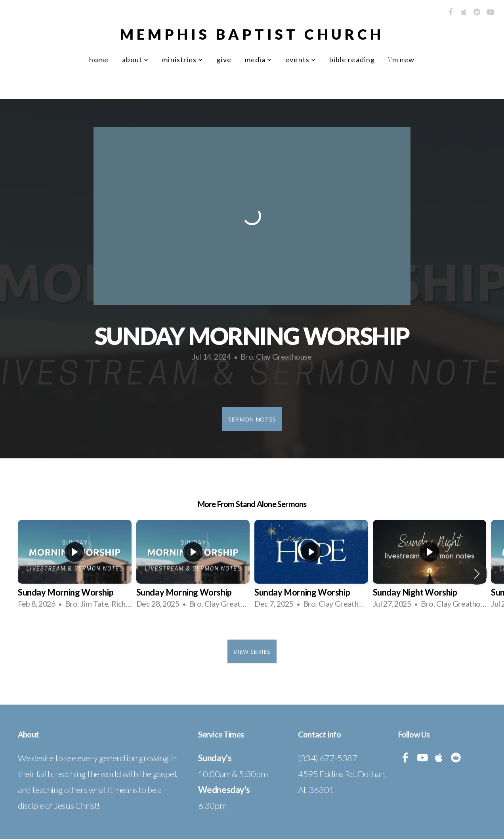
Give (224, 59)
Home (99, 59)
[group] (75, 567)
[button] (477, 574)
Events (301, 59)
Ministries (182, 59)
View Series (252, 651)
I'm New (402, 59)
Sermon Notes (252, 419)
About (136, 59)
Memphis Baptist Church (252, 34)
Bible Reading (352, 59)
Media (259, 59)
